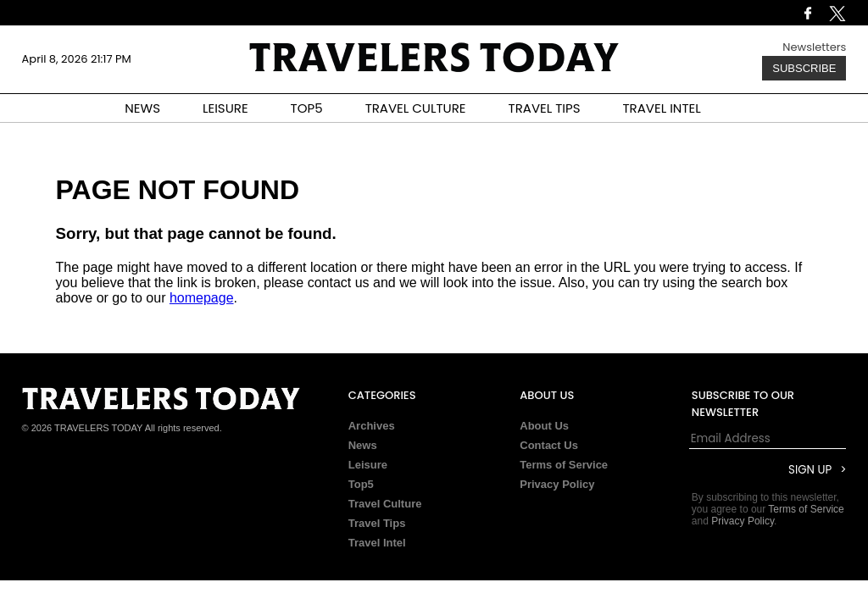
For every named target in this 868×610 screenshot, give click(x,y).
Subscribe (804, 68)
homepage (202, 298)
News (363, 445)
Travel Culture (385, 504)
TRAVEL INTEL (662, 108)
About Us (544, 426)
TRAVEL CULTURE (416, 108)
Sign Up (810, 470)
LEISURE (225, 108)
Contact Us (549, 445)
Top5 (361, 484)
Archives (372, 426)
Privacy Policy (557, 484)
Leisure (368, 465)
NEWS (142, 108)
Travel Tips (377, 523)
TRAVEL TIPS (545, 108)
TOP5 (307, 108)
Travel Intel (377, 543)
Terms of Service (564, 465)
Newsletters (814, 47)
